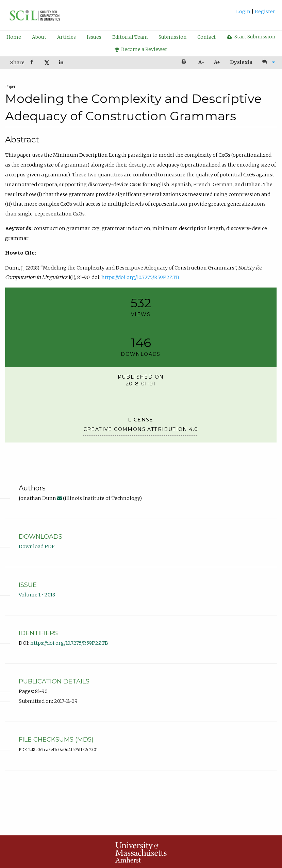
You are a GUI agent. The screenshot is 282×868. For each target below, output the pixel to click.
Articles (67, 37)
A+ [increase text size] (217, 62)
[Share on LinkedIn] (62, 63)
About (39, 37)
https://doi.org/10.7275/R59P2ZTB (140, 277)
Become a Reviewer (141, 49)
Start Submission (251, 37)
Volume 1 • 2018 (37, 595)
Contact (206, 37)
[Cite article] (267, 62)
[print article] (185, 62)
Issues (94, 37)
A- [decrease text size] (201, 62)
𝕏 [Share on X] (47, 63)
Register (264, 12)
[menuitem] (256, 14)
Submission (172, 37)
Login (244, 12)
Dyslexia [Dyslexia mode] (241, 62)
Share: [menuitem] (18, 63)
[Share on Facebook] (32, 63)
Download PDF (37, 546)
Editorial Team (130, 37)
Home (14, 37)
